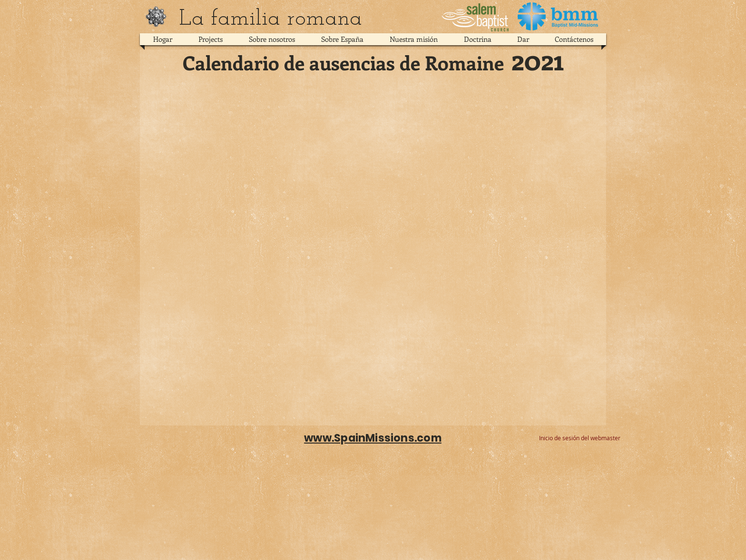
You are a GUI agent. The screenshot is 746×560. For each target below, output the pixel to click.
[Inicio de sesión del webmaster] (580, 438)
